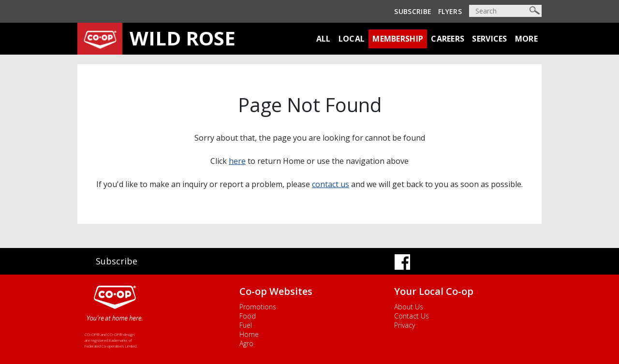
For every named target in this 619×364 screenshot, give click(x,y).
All (324, 39)
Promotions (258, 307)
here (237, 161)
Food (248, 316)
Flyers (450, 11)
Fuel (246, 325)
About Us (409, 307)
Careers (448, 39)
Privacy (405, 325)
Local (352, 39)
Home (249, 334)
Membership (398, 39)
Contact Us (412, 316)
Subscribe (413, 11)
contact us (331, 184)
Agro (246, 343)
